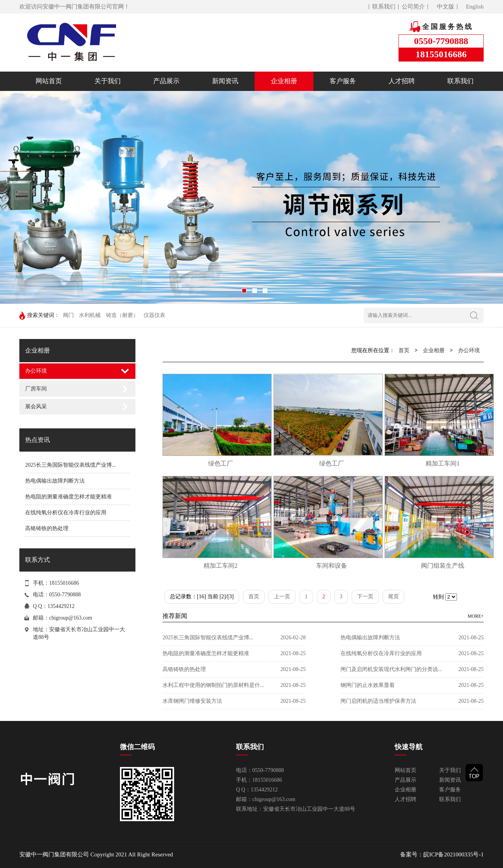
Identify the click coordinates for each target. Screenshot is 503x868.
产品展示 (166, 81)
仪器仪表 (154, 315)
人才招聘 (402, 81)
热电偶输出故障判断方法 (55, 481)
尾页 (394, 597)
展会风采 (36, 407)
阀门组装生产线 (443, 566)
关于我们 (108, 81)
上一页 (282, 597)
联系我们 (384, 7)
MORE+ (476, 616)
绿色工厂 (221, 463)
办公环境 (36, 371)
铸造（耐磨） (122, 315)
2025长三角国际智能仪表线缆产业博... (71, 465)
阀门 (68, 315)
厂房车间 (36, 389)
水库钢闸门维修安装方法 (192, 701)
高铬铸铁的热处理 (47, 528)
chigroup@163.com (71, 618)
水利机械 (90, 315)
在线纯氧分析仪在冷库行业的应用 (66, 513)
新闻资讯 (225, 81)
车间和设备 (332, 566)
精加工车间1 (443, 463)
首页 (404, 350)
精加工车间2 (221, 566)
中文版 (446, 7)
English (475, 7)
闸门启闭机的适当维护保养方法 (378, 701)
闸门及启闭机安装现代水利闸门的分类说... (391, 669)
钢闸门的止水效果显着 (368, 685)
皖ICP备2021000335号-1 (453, 854)
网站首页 (49, 81)
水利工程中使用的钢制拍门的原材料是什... (213, 685)
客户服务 (343, 81)
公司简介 (413, 7)
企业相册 (284, 81)
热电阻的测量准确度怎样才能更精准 (68, 497)
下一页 (365, 597)
